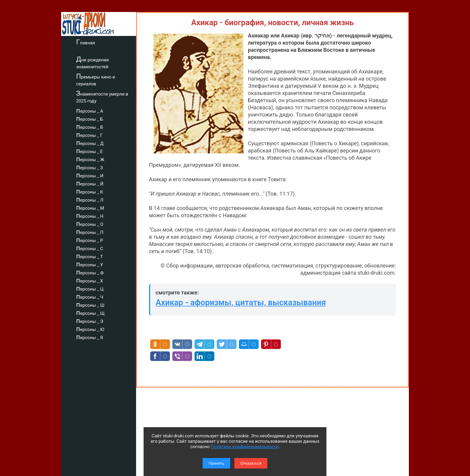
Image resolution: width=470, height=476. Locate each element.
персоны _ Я (90, 337)
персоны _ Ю (90, 329)
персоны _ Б (90, 118)
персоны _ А (90, 110)
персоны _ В (90, 126)
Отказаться (251, 463)
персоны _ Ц (90, 288)
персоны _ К (90, 191)
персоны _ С (90, 248)
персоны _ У (90, 264)
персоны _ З (89, 167)
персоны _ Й (90, 183)
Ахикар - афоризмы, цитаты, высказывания (241, 303)
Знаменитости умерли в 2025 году (102, 97)
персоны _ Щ (90, 312)
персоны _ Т (89, 256)
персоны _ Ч (90, 296)
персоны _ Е (89, 151)
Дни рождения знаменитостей (92, 62)
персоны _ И (90, 175)
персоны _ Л (90, 199)
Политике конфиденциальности (245, 447)
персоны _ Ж (90, 159)
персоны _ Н (90, 215)
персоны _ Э (90, 321)
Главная (86, 42)
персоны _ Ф (90, 272)
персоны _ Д (90, 143)
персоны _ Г (89, 135)
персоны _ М (90, 207)
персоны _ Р (90, 240)
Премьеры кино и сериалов (96, 80)
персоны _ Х (90, 280)
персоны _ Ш (90, 304)
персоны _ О (90, 223)
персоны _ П (90, 232)
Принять (216, 463)
